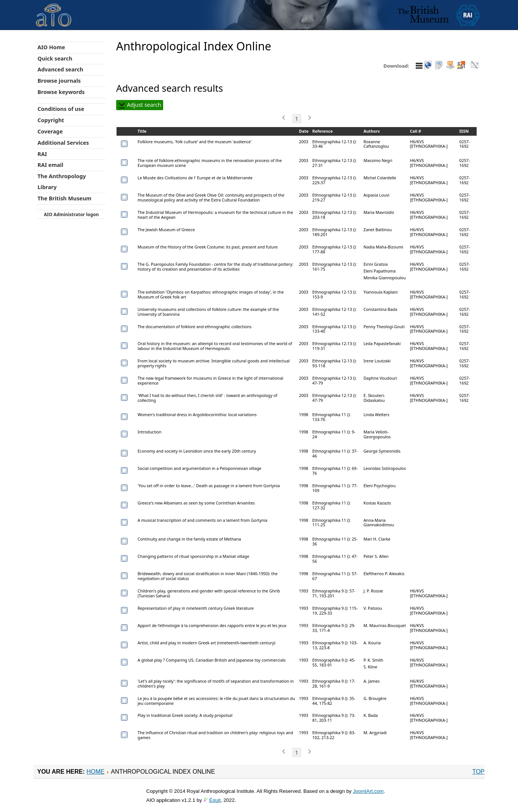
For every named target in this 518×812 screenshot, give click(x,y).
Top (478, 772)
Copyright (51, 120)
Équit (215, 800)
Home (95, 772)
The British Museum (64, 198)
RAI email (51, 165)
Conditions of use (61, 109)
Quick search (55, 58)
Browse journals (59, 81)
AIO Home (51, 47)
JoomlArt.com (368, 791)
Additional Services (63, 143)
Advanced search (60, 69)
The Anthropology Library (62, 182)
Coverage (50, 131)
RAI (42, 154)
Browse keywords (61, 92)
